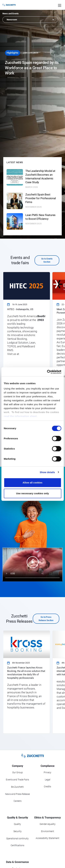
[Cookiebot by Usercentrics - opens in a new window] (47, 372)
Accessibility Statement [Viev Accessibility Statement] (47, 838)
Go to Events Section (47, 260)
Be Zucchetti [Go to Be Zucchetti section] (17, 787)
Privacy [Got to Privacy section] (47, 772)
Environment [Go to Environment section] (48, 831)
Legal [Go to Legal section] (48, 780)
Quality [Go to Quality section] (17, 824)
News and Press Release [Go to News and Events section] (17, 794)
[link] (26, 361)
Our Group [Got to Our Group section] (18, 772)
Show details (47, 472)
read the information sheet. (21, 416)
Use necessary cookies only (32, 493)
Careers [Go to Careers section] (18, 801)
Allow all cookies (32, 483)
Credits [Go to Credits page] (47, 786)
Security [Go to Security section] (18, 831)
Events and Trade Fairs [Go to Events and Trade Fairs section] (17, 780)
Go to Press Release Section (46, 619)
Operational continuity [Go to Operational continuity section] (17, 838)
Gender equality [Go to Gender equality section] (48, 824)
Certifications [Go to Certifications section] (17, 845)
